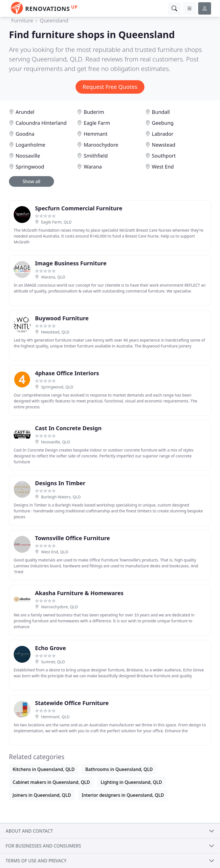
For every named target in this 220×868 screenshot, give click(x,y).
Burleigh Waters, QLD (61, 497)
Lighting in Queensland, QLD (131, 782)
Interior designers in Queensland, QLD (123, 795)
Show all (31, 181)
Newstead (163, 145)
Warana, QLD (53, 277)
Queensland (54, 20)
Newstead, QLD (55, 332)
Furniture (22, 20)
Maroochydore (101, 145)
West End (163, 167)
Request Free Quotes (110, 87)
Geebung (163, 123)
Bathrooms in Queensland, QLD (119, 769)
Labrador (162, 134)
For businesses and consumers (43, 846)
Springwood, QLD (57, 387)
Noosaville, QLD (56, 442)
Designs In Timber (60, 483)
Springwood (30, 167)
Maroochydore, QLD (60, 607)
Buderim (94, 112)
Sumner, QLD (53, 662)
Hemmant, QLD (55, 717)
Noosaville (28, 156)
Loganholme (31, 145)
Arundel (25, 112)
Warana (93, 167)
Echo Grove (51, 648)
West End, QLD (55, 552)
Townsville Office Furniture (72, 538)
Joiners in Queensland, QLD (42, 795)
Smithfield (96, 156)
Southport (164, 156)
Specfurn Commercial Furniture (79, 208)
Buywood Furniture (62, 318)
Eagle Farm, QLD (56, 222)
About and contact (29, 831)
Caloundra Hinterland (41, 123)
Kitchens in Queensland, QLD (44, 769)
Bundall (161, 112)
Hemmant (96, 134)
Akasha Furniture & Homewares (79, 593)
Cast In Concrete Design (68, 428)
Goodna (25, 134)
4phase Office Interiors (67, 373)
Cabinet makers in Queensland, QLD (51, 782)
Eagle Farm (97, 123)
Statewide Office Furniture (72, 703)
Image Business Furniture (71, 263)
